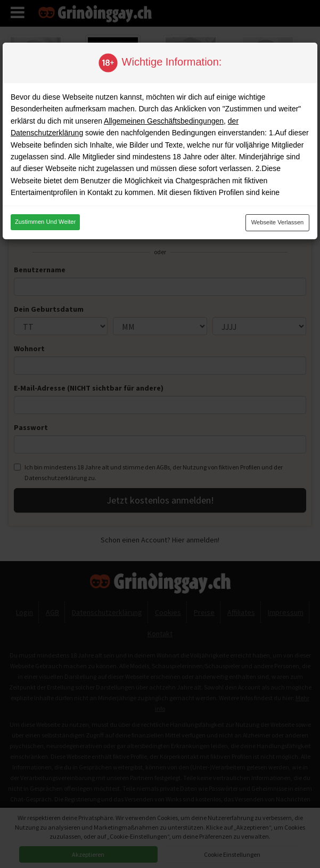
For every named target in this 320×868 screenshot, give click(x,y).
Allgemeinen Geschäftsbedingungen (164, 121)
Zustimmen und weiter (45, 222)
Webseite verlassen (278, 222)
